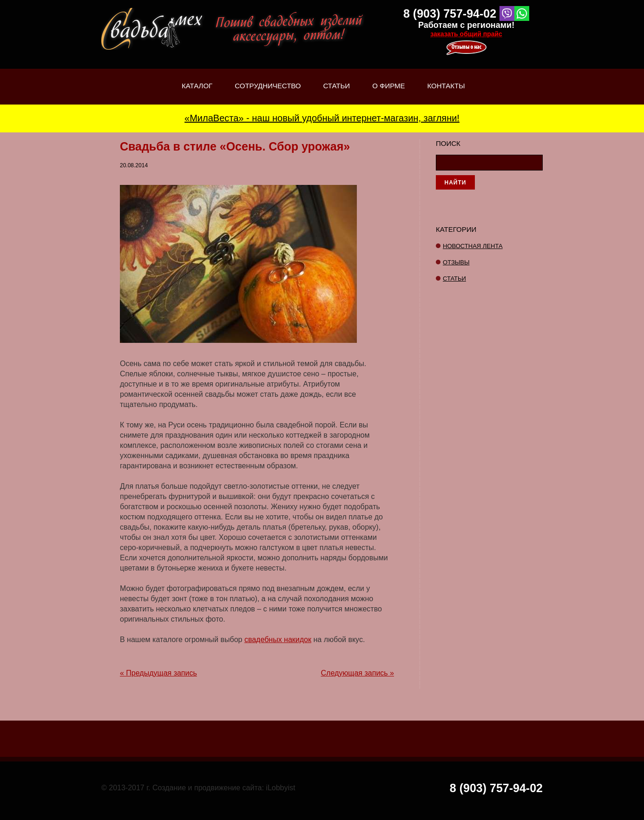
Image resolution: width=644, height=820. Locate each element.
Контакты (446, 86)
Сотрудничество (268, 86)
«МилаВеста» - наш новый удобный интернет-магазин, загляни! (322, 118)
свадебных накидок (278, 640)
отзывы (456, 262)
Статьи (337, 93)
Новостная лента (473, 246)
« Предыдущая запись (158, 673)
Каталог (197, 93)
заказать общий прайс (466, 34)
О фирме (388, 93)
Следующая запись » (358, 673)
